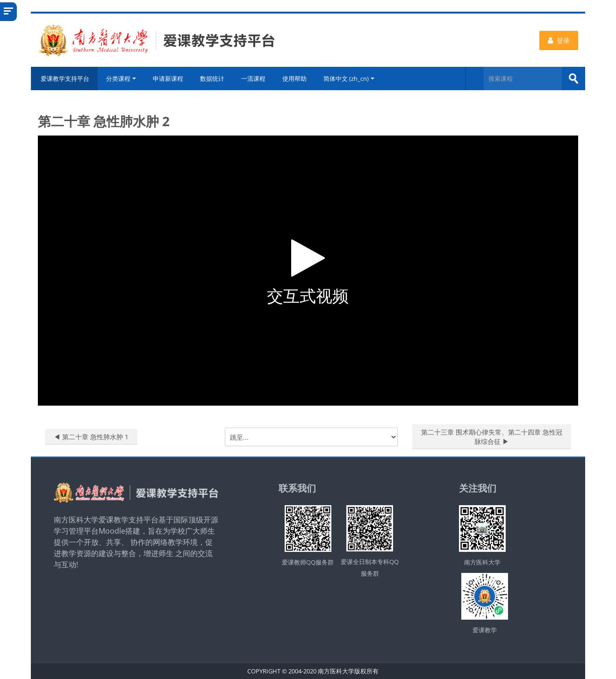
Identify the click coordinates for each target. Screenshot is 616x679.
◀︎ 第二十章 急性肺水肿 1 (91, 437)
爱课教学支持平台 (64, 79)
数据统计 (213, 79)
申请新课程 (168, 79)
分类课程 (122, 79)
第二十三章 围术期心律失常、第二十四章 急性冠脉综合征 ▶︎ (492, 437)
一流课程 (254, 79)
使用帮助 (295, 79)
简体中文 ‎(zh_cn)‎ (349, 79)
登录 (559, 40)
